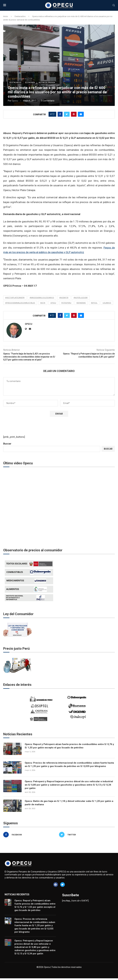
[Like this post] (53, 114)
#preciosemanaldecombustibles (20, 303)
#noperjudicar (81, 298)
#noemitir (64, 298)
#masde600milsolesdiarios (42, 298)
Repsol (94, 303)
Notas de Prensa (47, 83)
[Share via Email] (81, 114)
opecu (53, 303)
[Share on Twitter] (67, 114)
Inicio (6, 16)
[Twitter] (86, 836)
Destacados (20, 16)
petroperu (66, 303)
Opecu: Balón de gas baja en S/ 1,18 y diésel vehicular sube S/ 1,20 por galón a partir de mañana (69, 805)
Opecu (15, 101)
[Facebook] (30, 836)
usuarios (107, 303)
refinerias (81, 303)
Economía (30, 83)
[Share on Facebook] (60, 114)
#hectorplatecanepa (15, 298)
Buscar (7, 444)
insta (43, 303)
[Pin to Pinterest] (74, 114)
